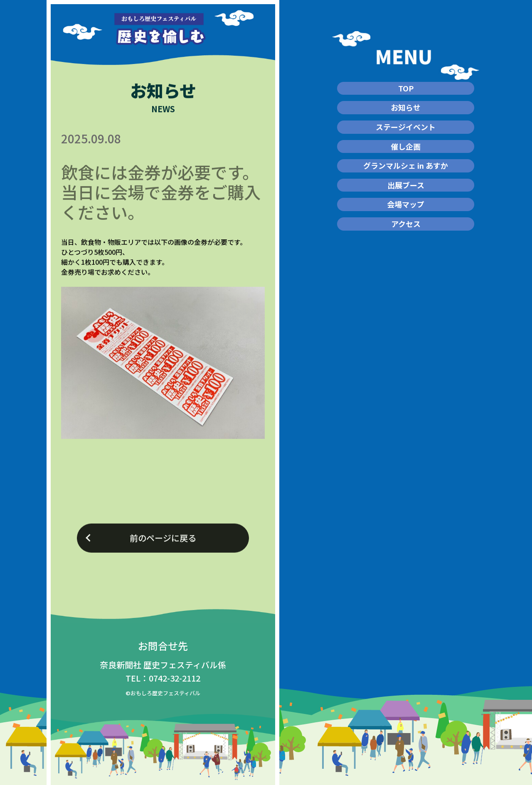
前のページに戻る (163, 543)
